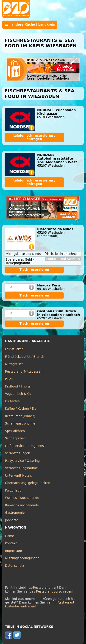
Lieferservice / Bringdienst (25, 446)
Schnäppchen (15, 438)
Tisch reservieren (34, 270)
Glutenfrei (13, 401)
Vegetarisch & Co (18, 394)
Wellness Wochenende (22, 498)
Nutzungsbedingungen (22, 558)
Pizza (9, 379)
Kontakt (11, 543)
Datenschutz (15, 566)
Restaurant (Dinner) (20, 416)
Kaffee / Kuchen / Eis (21, 409)
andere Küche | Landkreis (30, 24)
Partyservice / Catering (22, 461)
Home (10, 536)
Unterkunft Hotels (18, 476)
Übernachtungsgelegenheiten (28, 483)
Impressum (14, 551)
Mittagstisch (14, 364)
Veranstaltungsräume (21, 468)
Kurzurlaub (13, 490)
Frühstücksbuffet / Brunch (25, 357)
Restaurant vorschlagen (54, 592)
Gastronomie (15, 513)
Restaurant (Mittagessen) (24, 372)
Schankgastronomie (20, 424)
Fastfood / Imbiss (18, 386)
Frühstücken (14, 349)
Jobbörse (12, 520)
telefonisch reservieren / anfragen (34, 137)
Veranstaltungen (18, 453)
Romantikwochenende (22, 505)
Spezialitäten (15, 431)
